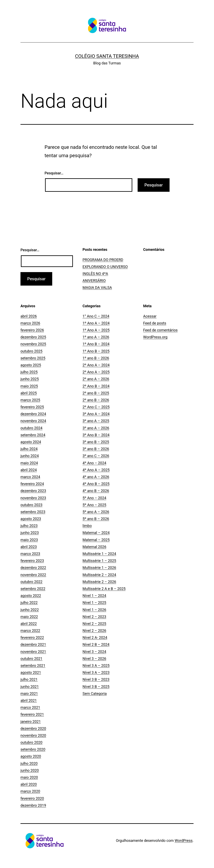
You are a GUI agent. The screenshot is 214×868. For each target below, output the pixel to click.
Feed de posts (155, 323)
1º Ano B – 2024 (96, 344)
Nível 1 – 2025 (94, 603)
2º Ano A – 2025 (96, 372)
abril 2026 (29, 316)
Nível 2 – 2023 (94, 617)
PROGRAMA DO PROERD (103, 260)
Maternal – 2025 (96, 540)
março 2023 (30, 554)
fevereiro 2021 (32, 714)
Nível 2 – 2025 (94, 624)
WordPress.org (155, 337)
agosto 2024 (31, 442)
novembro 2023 (33, 498)
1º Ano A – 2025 (96, 330)
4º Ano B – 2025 (96, 484)
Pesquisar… (54, 173)
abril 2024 (29, 470)
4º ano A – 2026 (96, 477)
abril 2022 (29, 624)
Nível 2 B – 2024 (96, 644)
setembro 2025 (33, 358)
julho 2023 (29, 526)
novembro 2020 (33, 735)
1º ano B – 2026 (96, 358)
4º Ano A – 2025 (96, 470)
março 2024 (30, 477)
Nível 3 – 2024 (94, 652)
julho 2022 (29, 603)
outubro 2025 (31, 351)
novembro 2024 (33, 421)
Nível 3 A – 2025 (96, 666)
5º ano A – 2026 (96, 512)
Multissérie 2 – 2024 (99, 575)
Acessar (150, 316)
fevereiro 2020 (32, 798)
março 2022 (30, 631)
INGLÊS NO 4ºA (95, 274)
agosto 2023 (31, 519)
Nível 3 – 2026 (94, 659)
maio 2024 (29, 463)
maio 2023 (29, 540)
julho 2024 (29, 449)
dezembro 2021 (33, 644)
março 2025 (30, 400)
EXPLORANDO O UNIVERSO (105, 267)
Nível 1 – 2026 (94, 610)
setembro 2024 (33, 435)
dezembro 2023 (33, 491)
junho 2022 (30, 610)
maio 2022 (29, 617)
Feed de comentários (160, 330)
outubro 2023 (31, 505)
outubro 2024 (31, 428)
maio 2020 (29, 777)
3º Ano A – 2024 (96, 414)
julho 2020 (29, 763)
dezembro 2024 (33, 414)
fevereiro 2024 (32, 484)
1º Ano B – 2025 (96, 351)
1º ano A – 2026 (96, 337)
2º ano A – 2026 (96, 379)
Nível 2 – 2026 (94, 631)
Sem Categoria (95, 694)
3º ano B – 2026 (96, 449)
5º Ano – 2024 (94, 498)
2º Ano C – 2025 (96, 407)
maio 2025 (29, 386)
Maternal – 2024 (96, 533)
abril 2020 (29, 784)
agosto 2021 (31, 672)
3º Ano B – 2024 (96, 435)
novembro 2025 (33, 344)
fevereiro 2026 (32, 330)
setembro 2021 (33, 666)
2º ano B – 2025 (96, 393)
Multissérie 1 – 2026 (99, 568)
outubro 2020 (31, 742)
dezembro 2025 (33, 337)
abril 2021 (29, 700)
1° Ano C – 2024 (96, 316)
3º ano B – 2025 (96, 442)
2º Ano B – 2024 (96, 386)
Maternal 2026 (94, 547)
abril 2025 (29, 393)
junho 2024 (30, 456)
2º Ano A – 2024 (96, 365)
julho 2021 (29, 679)
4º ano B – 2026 (96, 491)
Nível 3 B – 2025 (96, 687)
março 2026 (30, 323)
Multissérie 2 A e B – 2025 (104, 589)
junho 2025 (30, 379)
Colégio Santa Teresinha (107, 56)
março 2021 (30, 707)
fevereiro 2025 (32, 407)
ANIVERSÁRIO (94, 281)
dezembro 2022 (33, 568)
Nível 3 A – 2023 (96, 672)
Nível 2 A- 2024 (95, 638)
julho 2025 (29, 372)
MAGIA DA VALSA (97, 288)
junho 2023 (30, 533)
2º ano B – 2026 (96, 400)
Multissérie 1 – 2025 (99, 561)
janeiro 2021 (31, 722)
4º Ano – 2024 (94, 463)
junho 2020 (30, 770)
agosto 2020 (31, 756)
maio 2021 (29, 694)
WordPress (184, 841)
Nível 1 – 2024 (94, 596)
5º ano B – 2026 (96, 519)
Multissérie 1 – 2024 (99, 554)
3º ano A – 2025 (96, 421)
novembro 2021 (33, 652)
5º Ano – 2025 (94, 505)
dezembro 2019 (33, 805)
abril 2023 (29, 547)
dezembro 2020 (33, 728)
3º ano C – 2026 (96, 456)
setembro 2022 (33, 589)
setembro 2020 (33, 749)
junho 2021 (30, 687)
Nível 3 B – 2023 (96, 679)
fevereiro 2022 (32, 638)
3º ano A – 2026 (96, 428)
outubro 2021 (31, 659)
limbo (87, 526)
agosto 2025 (31, 365)
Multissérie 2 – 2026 (99, 582)
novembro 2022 (33, 575)
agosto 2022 (31, 596)
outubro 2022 (31, 582)
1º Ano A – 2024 (96, 323)
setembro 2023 (33, 512)
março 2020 (30, 791)
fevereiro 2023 (32, 561)
